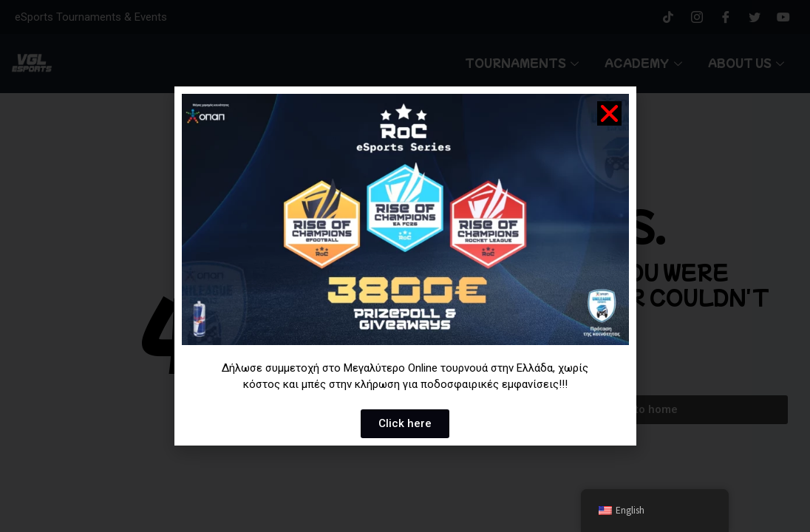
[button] (609, 113)
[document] (405, 266)
